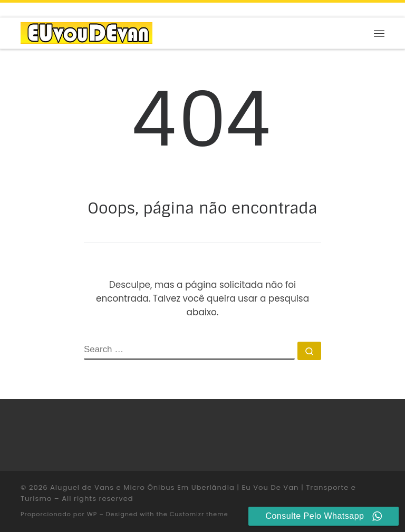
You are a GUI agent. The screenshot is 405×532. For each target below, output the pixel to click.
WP (92, 514)
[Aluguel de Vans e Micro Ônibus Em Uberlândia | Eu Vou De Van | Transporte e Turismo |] (86, 33)
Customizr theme (199, 514)
